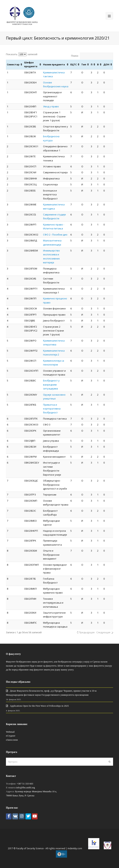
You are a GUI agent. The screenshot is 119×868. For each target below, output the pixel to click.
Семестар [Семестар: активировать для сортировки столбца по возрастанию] (13, 64)
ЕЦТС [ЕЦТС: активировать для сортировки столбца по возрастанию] (74, 64)
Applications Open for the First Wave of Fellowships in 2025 (39, 706)
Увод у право (51, 106)
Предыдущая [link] (87, 632)
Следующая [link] (103, 632)
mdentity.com (75, 848)
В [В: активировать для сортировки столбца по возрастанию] (98, 64)
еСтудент (11, 736)
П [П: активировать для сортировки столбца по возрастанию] (92, 64)
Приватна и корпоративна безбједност (52, 409)
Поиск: (92, 56)
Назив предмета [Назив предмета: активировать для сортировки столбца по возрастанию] (54, 64)
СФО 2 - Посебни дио (55, 235)
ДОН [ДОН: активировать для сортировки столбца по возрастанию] (106, 64)
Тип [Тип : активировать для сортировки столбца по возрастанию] (84, 64)
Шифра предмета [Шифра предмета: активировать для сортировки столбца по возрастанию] (31, 64)
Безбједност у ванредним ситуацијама (51, 385)
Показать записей (22, 54)
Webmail (10, 732)
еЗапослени (12, 740)
